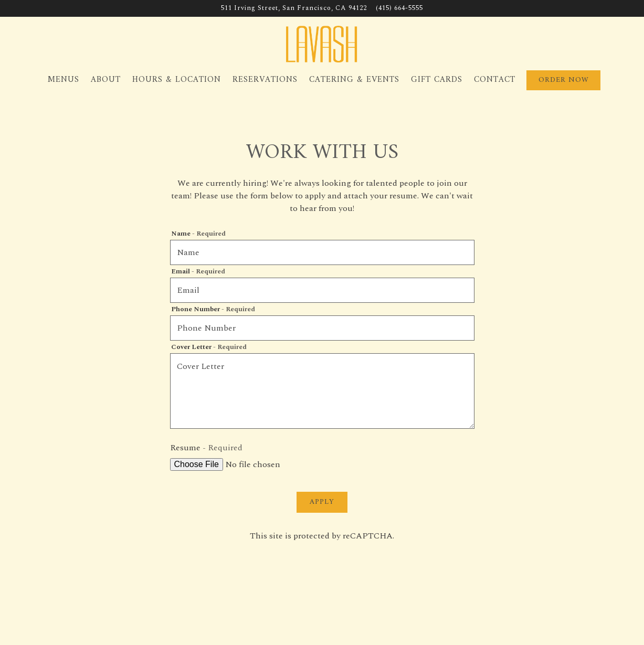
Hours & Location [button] (177, 80)
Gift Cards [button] (437, 80)
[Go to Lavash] (294, 8)
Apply (322, 502)
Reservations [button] (265, 80)
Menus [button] (64, 80)
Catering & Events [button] (354, 80)
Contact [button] (495, 80)
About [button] (106, 80)
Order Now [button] (564, 80)
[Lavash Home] (322, 44)
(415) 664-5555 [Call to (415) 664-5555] (399, 8)
